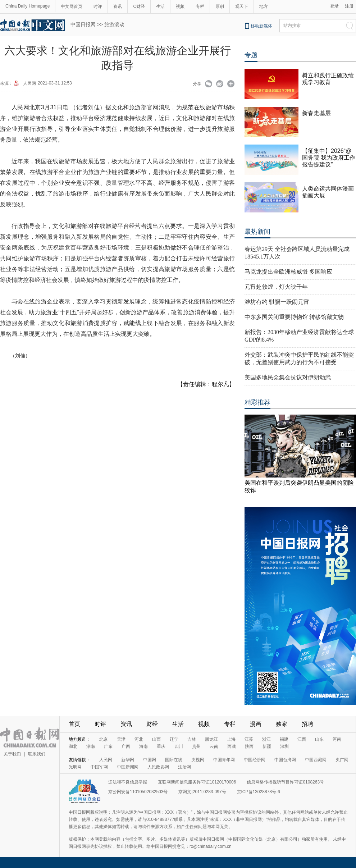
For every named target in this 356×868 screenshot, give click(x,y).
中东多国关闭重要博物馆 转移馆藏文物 (294, 317)
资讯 (118, 6)
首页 (74, 724)
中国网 (150, 760)
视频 (180, 6)
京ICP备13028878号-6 (259, 792)
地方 (264, 6)
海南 (143, 746)
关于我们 (12, 754)
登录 (334, 6)
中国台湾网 (285, 760)
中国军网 (99, 767)
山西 (156, 739)
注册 (349, 6)
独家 (282, 724)
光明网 (75, 767)
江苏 (249, 739)
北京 (104, 739)
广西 (126, 746)
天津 (121, 739)
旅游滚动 (114, 24)
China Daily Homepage (28, 6)
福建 (284, 739)
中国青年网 (224, 760)
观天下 (242, 6)
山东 (319, 739)
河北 (139, 739)
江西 (302, 739)
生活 (160, 6)
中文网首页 (72, 6)
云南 (214, 746)
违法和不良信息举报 (128, 782)
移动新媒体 (261, 26)
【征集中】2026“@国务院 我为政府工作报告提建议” (329, 158)
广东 (108, 746)
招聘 (307, 724)
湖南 (91, 746)
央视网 (198, 760)
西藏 (232, 746)
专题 (251, 55)
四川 (179, 746)
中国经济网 (255, 760)
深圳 (284, 746)
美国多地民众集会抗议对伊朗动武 (288, 377)
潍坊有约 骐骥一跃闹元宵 (277, 302)
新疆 (267, 746)
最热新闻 (257, 232)
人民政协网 (158, 767)
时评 (98, 6)
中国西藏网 (316, 760)
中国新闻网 (128, 767)
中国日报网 (83, 24)
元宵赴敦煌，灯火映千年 (276, 287)
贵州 (196, 746)
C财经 (139, 6)
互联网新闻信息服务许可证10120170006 (197, 782)
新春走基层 (316, 113)
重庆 (161, 746)
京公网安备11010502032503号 (138, 792)
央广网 (342, 760)
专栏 (200, 6)
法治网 (184, 767)
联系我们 (37, 754)
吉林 (192, 739)
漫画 (256, 724)
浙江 (266, 739)
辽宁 (174, 739)
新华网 (128, 760)
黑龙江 (211, 739)
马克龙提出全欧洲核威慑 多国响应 (288, 272)
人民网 (29, 83)
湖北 (73, 746)
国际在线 (174, 760)
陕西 (249, 746)
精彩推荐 (257, 402)
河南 (337, 739)
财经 (152, 724)
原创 (220, 6)
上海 (231, 739)
